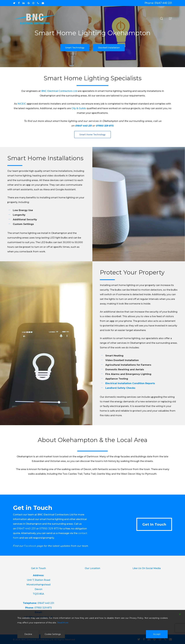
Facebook (30, 546)
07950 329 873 (43, 608)
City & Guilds (79, 108)
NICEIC (22, 104)
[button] (170, 18)
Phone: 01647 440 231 (158, 3)
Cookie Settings (53, 634)
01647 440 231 (46, 603)
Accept (157, 634)
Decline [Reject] (28, 634)
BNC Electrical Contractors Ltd (59, 91)
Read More (63, 623)
